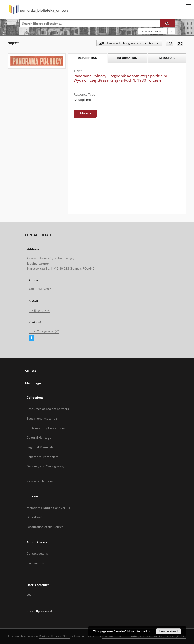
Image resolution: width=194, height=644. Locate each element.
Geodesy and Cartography (45, 466)
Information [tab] (127, 58)
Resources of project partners (48, 409)
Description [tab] (88, 58)
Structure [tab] (167, 58)
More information (139, 631)
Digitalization (36, 517)
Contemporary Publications (46, 428)
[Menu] (188, 4)
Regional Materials (40, 447)
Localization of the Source (45, 527)
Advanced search (153, 31)
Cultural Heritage (39, 438)
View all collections (40, 481)
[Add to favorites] (169, 43)
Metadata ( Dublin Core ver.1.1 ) (50, 508)
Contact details (37, 554)
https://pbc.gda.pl (44, 331)
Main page (33, 383)
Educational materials (42, 418)
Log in (31, 594)
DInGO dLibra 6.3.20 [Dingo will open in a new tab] (54, 636)
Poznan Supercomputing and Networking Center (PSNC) (144, 636)
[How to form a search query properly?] (172, 31)
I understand (168, 631)
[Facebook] (31, 338)
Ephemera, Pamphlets (42, 457)
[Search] (167, 23)
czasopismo (82, 100)
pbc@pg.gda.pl (39, 310)
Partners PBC (36, 563)
